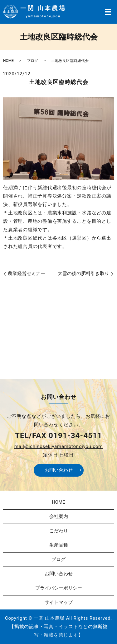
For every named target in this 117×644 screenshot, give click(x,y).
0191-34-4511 (75, 436)
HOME (8, 61)
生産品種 (59, 545)
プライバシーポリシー (59, 588)
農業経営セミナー (27, 273)
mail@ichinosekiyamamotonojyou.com (58, 446)
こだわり (59, 531)
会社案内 (59, 516)
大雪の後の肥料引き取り (83, 273)
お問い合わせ (59, 470)
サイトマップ (59, 602)
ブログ (32, 61)
